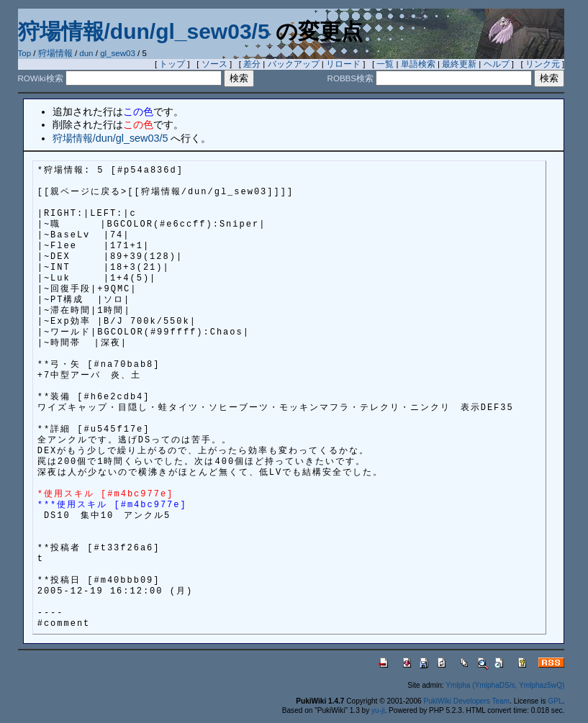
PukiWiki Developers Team (466, 701)
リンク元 (543, 64)
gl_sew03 (118, 53)
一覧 (385, 64)
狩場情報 (55, 53)
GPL (555, 701)
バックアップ (294, 64)
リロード (343, 64)
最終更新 (459, 64)
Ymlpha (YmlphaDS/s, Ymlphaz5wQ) (505, 685)
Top (25, 53)
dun (86, 53)
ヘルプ (497, 64)
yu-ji (378, 710)
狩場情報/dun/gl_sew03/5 (144, 31)
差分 (252, 64)
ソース (214, 64)
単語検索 (418, 64)
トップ (172, 64)
